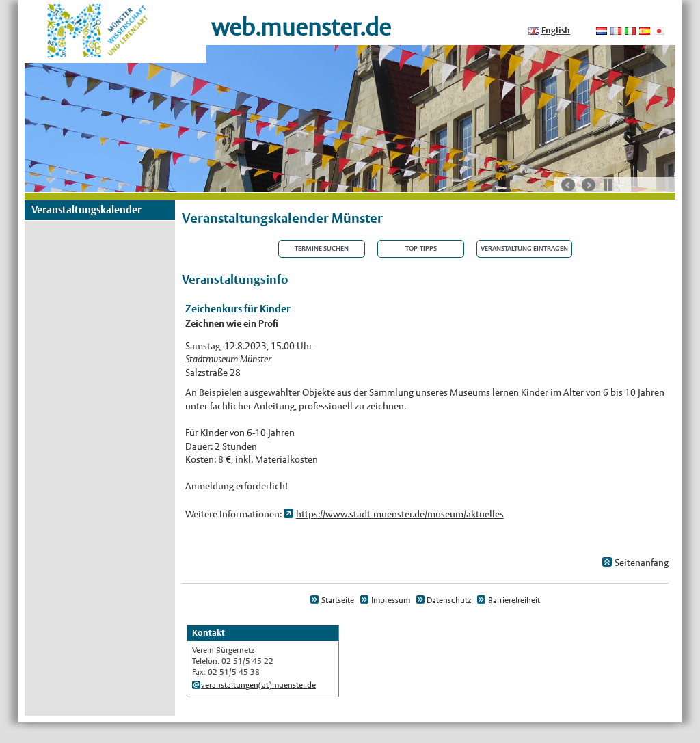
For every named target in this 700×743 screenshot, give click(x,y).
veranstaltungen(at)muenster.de (258, 685)
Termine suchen (322, 249)
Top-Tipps (421, 249)
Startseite (338, 600)
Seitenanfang (642, 563)
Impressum (391, 600)
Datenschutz (449, 600)
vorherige (568, 185)
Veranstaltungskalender (86, 210)
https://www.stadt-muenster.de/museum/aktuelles (400, 514)
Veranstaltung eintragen (524, 249)
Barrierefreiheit (514, 600)
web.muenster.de (301, 27)
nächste (589, 185)
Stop (608, 185)
